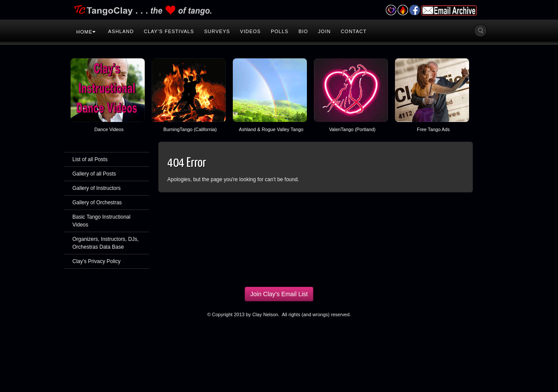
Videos (251, 31)
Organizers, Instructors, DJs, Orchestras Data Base (105, 243)
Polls (279, 31)
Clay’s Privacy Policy (96, 261)
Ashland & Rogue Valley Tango (271, 129)
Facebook (414, 10)
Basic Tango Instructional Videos (101, 221)
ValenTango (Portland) (352, 129)
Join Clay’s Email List (279, 294)
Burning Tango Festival (403, 10)
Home (86, 32)
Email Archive (449, 10)
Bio (303, 31)
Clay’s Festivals (169, 31)
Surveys (217, 31)
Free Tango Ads (433, 129)
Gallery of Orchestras (97, 203)
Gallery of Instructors (97, 188)
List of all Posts (90, 159)
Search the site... (480, 30)
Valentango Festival (391, 10)
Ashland (121, 31)
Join (325, 31)
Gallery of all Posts (94, 174)
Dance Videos (109, 129)
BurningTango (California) (190, 129)
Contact (354, 31)
